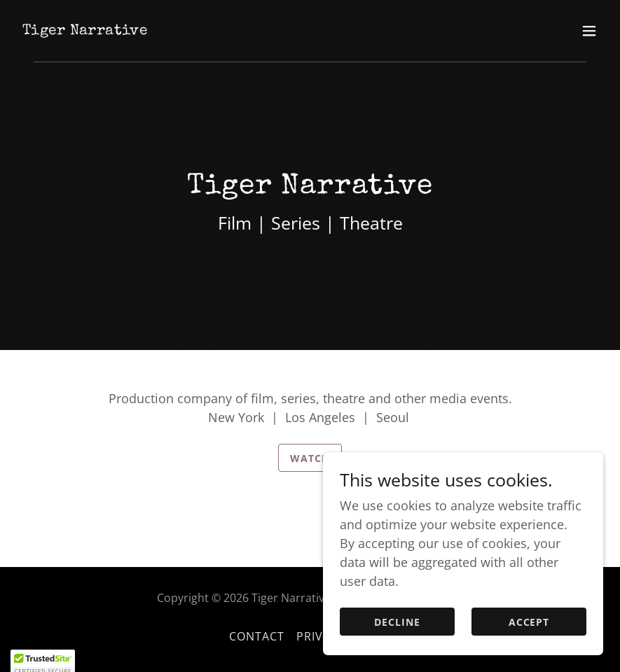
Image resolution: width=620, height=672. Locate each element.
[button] (589, 31)
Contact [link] (257, 636)
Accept (529, 651)
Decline (397, 651)
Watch (310, 458)
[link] (85, 29)
